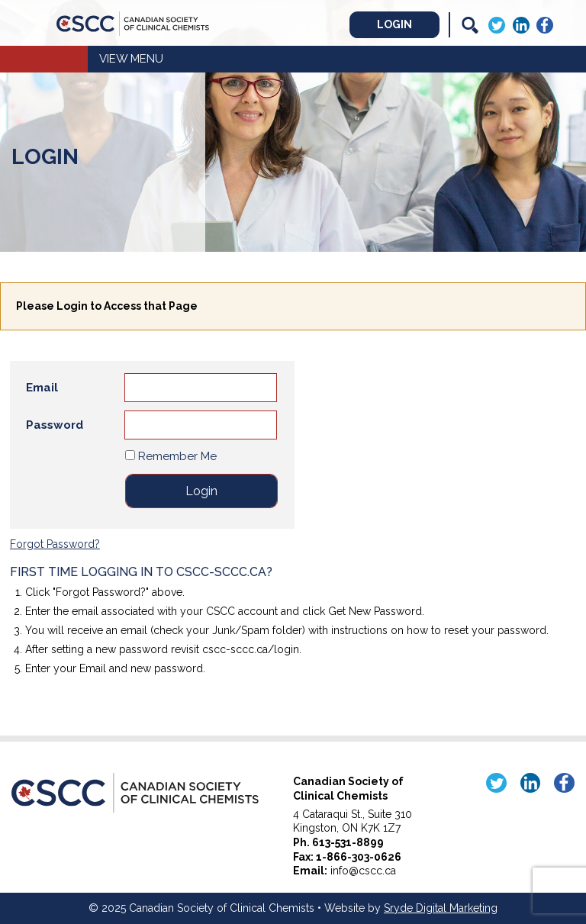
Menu (147, 59)
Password (55, 425)
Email (42, 388)
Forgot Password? (55, 544)
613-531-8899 (348, 842)
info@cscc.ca (363, 871)
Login (394, 24)
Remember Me (171, 456)
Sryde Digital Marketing (441, 908)
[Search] (470, 25)
